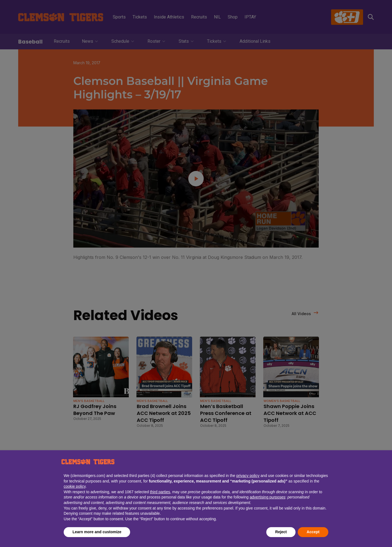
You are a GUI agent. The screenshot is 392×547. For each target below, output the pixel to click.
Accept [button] (313, 532)
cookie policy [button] (75, 486)
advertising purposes (268, 497)
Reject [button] (281, 532)
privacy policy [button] (248, 476)
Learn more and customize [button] (97, 532)
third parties (160, 492)
